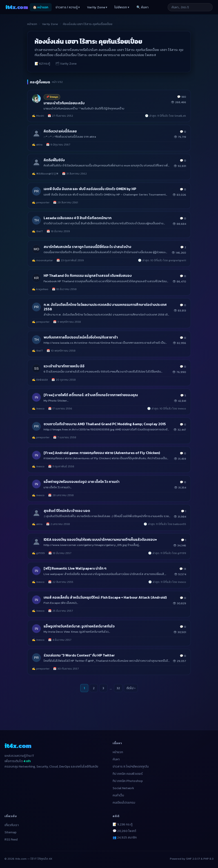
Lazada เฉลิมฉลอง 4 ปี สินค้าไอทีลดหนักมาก (78, 218)
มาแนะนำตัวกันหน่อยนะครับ (64, 103)
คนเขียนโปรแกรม (124, 803)
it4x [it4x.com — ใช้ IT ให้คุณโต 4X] (17, 7)
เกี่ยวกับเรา (12, 825)
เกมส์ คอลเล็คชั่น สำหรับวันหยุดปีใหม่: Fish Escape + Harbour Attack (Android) (105, 597)
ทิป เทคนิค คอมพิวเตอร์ (128, 774)
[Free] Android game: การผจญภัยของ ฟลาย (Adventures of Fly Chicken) (102, 453)
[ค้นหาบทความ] (190, 7)
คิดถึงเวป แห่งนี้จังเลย (60, 131)
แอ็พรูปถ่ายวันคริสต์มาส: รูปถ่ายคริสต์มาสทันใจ (79, 626)
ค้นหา (116, 759)
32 (118, 688)
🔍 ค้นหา (142, 7)
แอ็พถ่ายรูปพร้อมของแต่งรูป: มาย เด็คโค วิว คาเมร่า (81, 482)
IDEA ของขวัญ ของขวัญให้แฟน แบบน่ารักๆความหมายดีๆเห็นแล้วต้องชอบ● (100, 540)
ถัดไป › (131, 688)
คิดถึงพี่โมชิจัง (54, 160)
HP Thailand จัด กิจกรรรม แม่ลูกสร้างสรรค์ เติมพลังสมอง (88, 276)
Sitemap (10, 832)
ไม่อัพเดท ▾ (122, 7)
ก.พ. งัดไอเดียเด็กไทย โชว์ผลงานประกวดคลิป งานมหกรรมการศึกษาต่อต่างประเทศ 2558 (105, 307)
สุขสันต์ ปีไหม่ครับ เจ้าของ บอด (67, 511)
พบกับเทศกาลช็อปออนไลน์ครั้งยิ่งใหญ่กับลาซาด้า (81, 337)
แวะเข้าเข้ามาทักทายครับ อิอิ (64, 366)
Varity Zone (50, 24)
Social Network (123, 788)
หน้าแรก (32, 24)
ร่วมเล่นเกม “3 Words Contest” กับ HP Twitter (79, 655)
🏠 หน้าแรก (41, 7)
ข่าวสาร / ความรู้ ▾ (68, 7)
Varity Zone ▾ (97, 7)
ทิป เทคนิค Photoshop (128, 781)
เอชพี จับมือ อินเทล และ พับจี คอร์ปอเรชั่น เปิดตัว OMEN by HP (90, 189)
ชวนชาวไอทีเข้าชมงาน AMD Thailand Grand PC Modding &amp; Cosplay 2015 (105, 424)
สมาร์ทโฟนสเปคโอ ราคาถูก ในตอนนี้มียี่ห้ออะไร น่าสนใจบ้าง (87, 247)
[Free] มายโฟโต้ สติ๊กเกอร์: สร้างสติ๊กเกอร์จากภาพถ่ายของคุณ (91, 395)
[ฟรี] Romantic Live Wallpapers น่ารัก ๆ (75, 568)
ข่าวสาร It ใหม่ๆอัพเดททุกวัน (131, 767)
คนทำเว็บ (118, 795)
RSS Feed (11, 840)
